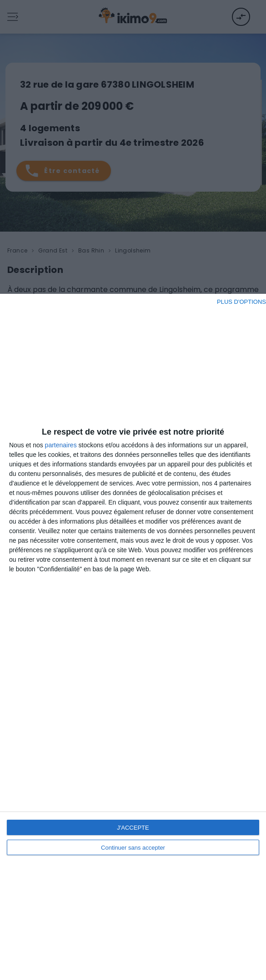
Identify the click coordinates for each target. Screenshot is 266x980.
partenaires (61, 445)
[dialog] (133, 637)
